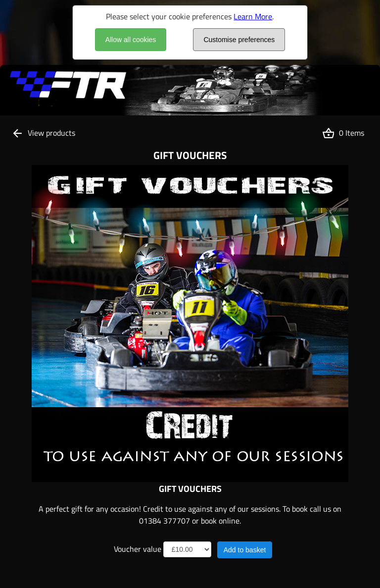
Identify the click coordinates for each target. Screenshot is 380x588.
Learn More (253, 16)
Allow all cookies (131, 40)
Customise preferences (239, 40)
